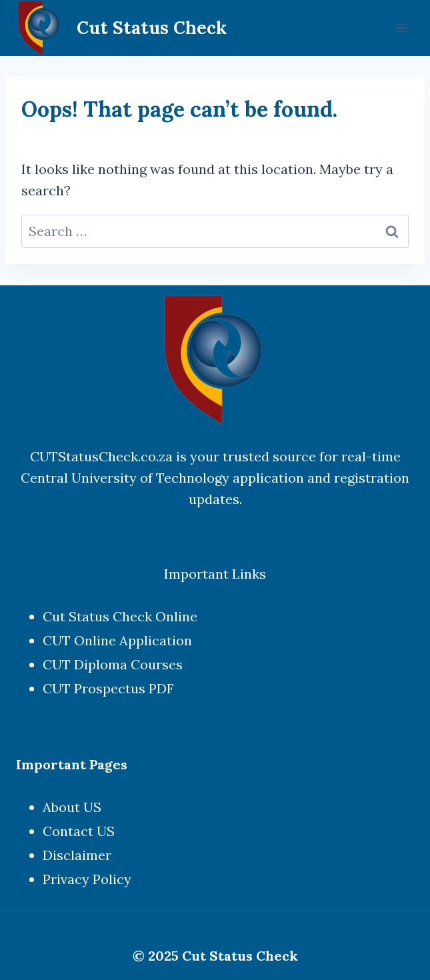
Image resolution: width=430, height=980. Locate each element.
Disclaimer (77, 855)
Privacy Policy (87, 879)
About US (72, 807)
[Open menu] (402, 28)
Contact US (79, 831)
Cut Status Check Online (120, 616)
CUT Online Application (117, 640)
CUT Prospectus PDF (108, 688)
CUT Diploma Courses (113, 664)
